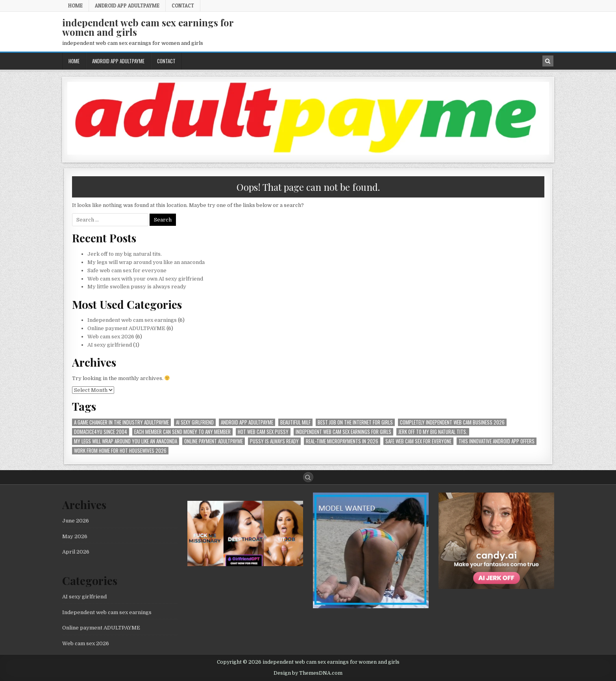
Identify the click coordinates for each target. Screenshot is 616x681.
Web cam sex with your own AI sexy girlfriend (145, 279)
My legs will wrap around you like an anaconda (146, 262)
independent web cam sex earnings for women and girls (148, 27)
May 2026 (75, 536)
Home (75, 6)
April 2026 (76, 552)
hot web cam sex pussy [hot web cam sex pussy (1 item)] (263, 432)
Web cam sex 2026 (111, 337)
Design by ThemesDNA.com (308, 673)
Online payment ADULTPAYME (126, 328)
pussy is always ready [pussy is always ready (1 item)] (274, 441)
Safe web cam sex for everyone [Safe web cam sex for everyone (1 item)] (418, 441)
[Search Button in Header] (548, 61)
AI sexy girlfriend (110, 345)
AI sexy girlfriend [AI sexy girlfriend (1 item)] (195, 422)
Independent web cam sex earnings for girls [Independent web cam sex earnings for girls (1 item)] (343, 432)
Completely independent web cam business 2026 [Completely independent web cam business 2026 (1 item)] (452, 422)
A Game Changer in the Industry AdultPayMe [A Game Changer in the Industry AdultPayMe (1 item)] (121, 422)
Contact (183, 6)
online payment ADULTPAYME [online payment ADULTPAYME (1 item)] (214, 441)
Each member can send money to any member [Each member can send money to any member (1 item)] (182, 432)
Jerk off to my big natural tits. (125, 254)
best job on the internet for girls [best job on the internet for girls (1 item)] (355, 422)
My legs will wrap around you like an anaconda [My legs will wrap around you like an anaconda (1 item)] (126, 441)
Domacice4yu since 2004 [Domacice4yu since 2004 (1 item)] (101, 432)
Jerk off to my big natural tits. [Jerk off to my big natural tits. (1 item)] (433, 432)
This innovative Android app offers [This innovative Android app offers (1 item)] (497, 441)
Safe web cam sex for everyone (128, 270)
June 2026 (76, 521)
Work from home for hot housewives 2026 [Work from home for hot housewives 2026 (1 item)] (120, 451)
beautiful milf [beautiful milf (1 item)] (295, 422)
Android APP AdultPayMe (127, 6)
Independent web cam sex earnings (132, 320)
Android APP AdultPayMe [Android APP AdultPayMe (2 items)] (247, 422)
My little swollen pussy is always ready (137, 287)
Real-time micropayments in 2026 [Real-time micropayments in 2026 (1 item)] (342, 441)
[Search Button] (308, 477)
